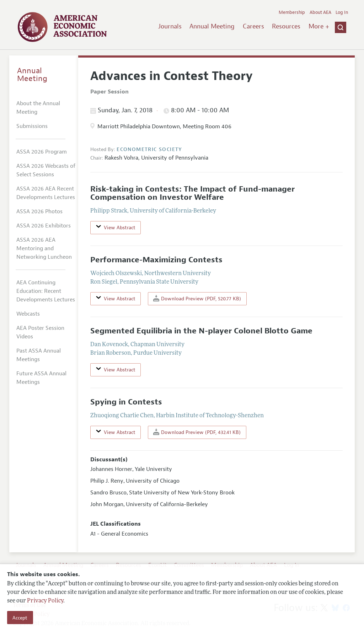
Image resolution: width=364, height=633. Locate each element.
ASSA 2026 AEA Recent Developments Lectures (46, 193)
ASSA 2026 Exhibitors (44, 226)
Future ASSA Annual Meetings (41, 378)
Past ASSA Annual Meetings (39, 355)
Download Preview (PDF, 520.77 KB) (197, 298)
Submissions (32, 126)
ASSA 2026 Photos (39, 211)
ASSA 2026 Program (42, 152)
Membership (292, 12)
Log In (342, 12)
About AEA (320, 12)
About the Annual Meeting (38, 108)
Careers (253, 26)
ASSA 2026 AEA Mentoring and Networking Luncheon (44, 248)
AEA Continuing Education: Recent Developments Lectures (46, 291)
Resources (286, 26)
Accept (20, 618)
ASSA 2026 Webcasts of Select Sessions (46, 170)
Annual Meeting (212, 26)
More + (319, 26)
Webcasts (28, 314)
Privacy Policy (45, 601)
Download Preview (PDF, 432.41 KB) (197, 432)
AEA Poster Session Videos (40, 332)
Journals (170, 26)
